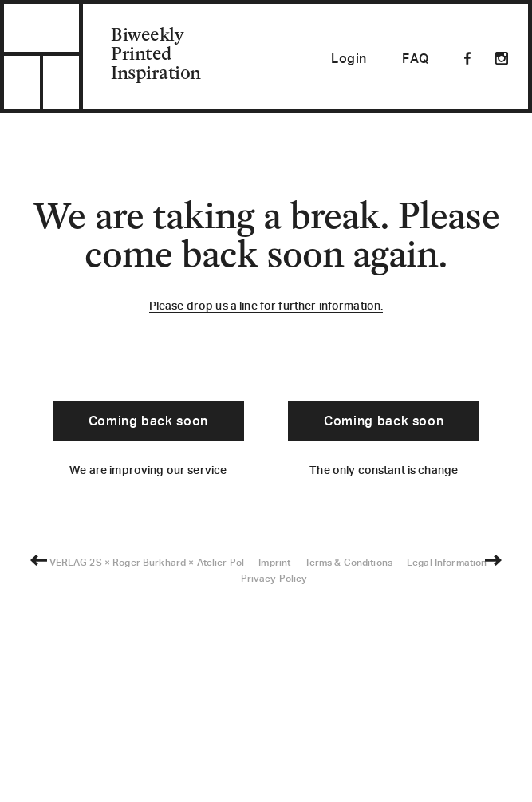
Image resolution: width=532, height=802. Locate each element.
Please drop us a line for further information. (266, 307)
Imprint (274, 765)
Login (349, 60)
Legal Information (447, 765)
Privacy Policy (274, 781)
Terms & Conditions (349, 765)
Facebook (467, 58)
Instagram (502, 58)
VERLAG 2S (76, 765)
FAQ (416, 60)
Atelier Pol (221, 765)
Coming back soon (148, 422)
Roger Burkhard (149, 765)
